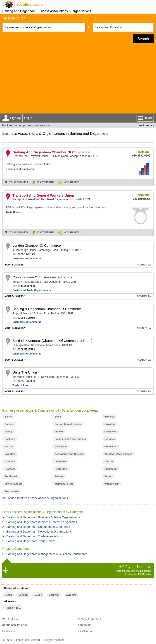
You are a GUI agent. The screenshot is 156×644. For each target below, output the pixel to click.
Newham (10, 469)
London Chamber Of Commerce (37, 245)
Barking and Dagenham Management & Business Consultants (47, 554)
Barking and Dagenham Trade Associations (34, 536)
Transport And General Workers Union (43, 195)
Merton (109, 461)
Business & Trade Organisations (32, 290)
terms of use (10, 619)
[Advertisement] (78, 80)
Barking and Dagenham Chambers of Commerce (38, 527)
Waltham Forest (64, 484)
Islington (10, 454)
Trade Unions (14, 212)
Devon (38, 595)
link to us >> (146, 125)
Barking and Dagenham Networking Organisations (39, 532)
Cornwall (54, 595)
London (23, 595)
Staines (59, 476)
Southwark (11, 476)
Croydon (110, 424)
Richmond (111, 469)
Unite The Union (25, 372)
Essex (8, 595)
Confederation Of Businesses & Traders (42, 277)
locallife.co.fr (10, 631)
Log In (28, 118)
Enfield (59, 432)
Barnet (8, 417)
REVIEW (71, 182)
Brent (58, 417)
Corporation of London (68, 424)
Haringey (110, 439)
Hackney (10, 439)
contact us (85, 625)
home (17, 125)
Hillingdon (61, 446)
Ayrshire (71, 595)
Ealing (8, 432)
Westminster (12, 491)
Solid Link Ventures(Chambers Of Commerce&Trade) (52, 341)
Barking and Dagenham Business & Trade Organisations (43, 517)
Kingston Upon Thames (118, 454)
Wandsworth (112, 484)
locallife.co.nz (87, 631)
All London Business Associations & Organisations (35, 498)
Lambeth (10, 461)
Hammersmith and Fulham (70, 439)
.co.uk (30, 4)
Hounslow (110, 446)
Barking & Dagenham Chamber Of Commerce (47, 309)
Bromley (109, 417)
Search (143, 39)
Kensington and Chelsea (69, 454)
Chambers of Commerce (20, 169)
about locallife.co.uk (15, 625)
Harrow (9, 446)
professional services (37, 125)
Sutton (108, 476)
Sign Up (15, 118)
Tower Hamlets (13, 484)
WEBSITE (46, 182)
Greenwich (111, 432)
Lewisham (60, 461)
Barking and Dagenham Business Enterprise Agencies (42, 522)
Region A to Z (13, 608)
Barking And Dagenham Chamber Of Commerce (51, 152)
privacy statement (90, 619)
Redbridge (61, 469)
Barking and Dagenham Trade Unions (31, 541)
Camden (9, 424)
